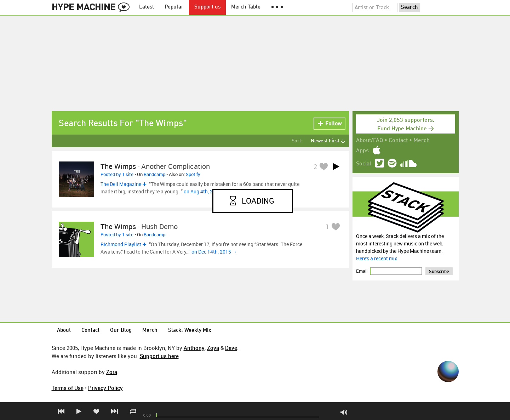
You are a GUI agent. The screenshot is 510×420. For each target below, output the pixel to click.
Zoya (213, 348)
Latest (147, 7)
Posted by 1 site (117, 174)
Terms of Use (68, 388)
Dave (231, 348)
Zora (112, 372)
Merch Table (246, 7)
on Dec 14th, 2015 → (214, 252)
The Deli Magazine (121, 184)
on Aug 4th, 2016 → (205, 191)
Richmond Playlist (121, 244)
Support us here (159, 356)
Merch (422, 141)
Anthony (194, 348)
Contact (398, 141)
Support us (207, 7)
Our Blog (121, 331)
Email (362, 271)
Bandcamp (154, 174)
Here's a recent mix (377, 258)
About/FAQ (369, 141)
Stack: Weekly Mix (190, 331)
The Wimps (118, 166)
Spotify (193, 174)
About (64, 331)
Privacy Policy (105, 388)
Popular (174, 7)
